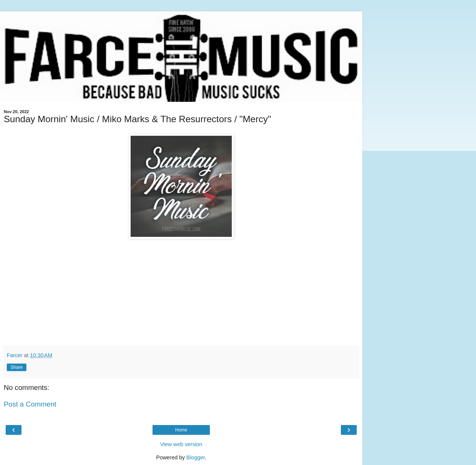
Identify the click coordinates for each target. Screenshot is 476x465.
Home (181, 430)
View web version (181, 444)
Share (17, 367)
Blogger (196, 457)
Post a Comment (30, 404)
